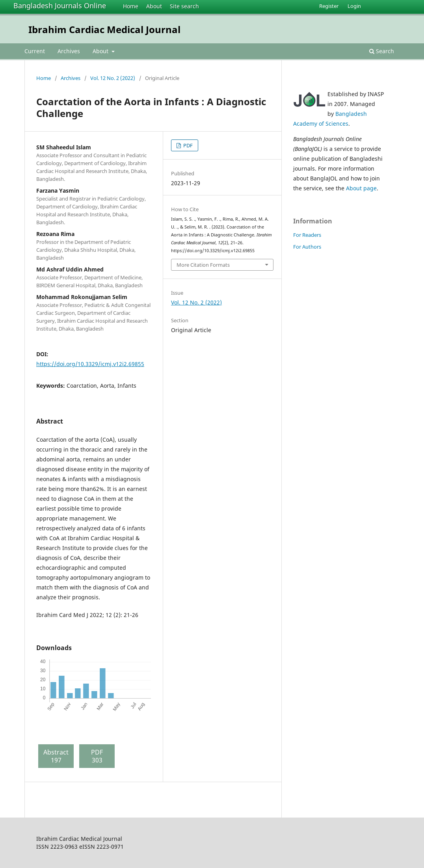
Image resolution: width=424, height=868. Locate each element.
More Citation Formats (203, 265)
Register (329, 6)
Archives (69, 51)
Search (382, 51)
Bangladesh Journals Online (60, 6)
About (154, 6)
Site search (184, 6)
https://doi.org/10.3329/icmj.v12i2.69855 (90, 364)
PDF (187, 145)
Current (35, 51)
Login (354, 6)
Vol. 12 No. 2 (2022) (113, 78)
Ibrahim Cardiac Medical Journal (104, 29)
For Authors (307, 247)
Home (131, 6)
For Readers (307, 235)
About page (361, 188)
